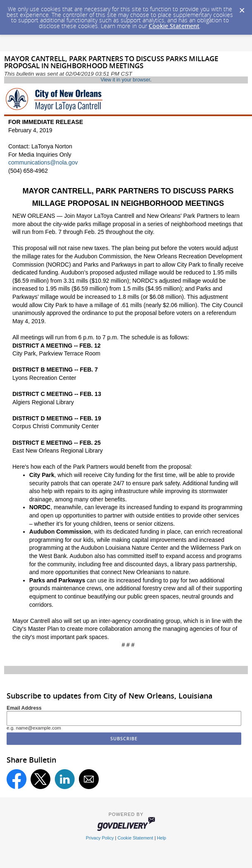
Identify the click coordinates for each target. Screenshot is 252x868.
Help (162, 838)
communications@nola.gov (43, 162)
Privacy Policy (100, 838)
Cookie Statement (174, 26)
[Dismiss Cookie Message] (242, 8)
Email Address (24, 708)
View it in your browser (125, 80)
